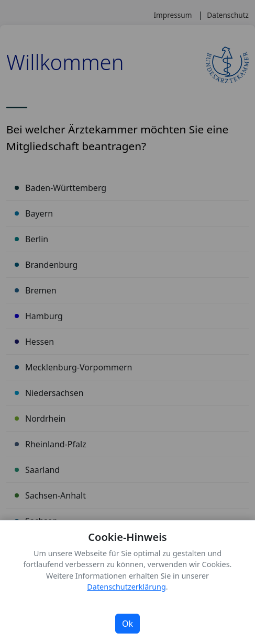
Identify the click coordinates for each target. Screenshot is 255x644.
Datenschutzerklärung (126, 587)
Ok (128, 624)
